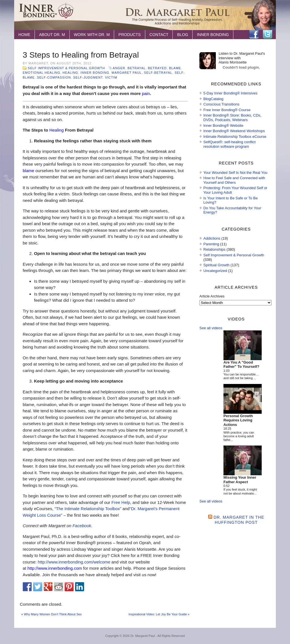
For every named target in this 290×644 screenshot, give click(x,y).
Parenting (211, 244)
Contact (159, 35)
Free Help (121, 502)
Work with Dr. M (92, 35)
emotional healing (41, 73)
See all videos (211, 328)
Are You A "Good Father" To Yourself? (241, 365)
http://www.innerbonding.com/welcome (74, 562)
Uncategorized (215, 271)
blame (175, 68)
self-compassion (54, 77)
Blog (183, 35)
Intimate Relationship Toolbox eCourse (235, 137)
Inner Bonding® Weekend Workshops (234, 131)
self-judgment (88, 77)
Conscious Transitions (221, 104)
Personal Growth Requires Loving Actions (238, 420)
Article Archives (212, 296)
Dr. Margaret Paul (142, 636)
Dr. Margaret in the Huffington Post (239, 520)
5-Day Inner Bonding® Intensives (230, 93)
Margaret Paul (127, 73)
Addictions (212, 238)
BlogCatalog (213, 99)
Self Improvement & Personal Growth (66, 68)
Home (24, 35)
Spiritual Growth (216, 265)
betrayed (157, 68)
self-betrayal (158, 73)
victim (111, 77)
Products (130, 35)
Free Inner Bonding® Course (227, 110)
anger (119, 68)
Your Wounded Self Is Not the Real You (235, 173)
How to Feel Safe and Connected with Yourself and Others (234, 180)
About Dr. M (52, 35)
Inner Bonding (213, 35)
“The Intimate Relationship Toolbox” (88, 509)
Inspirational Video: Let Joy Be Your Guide (158, 614)
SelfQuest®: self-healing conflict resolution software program (229, 144)
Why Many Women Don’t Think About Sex (53, 614)
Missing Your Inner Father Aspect (240, 480)
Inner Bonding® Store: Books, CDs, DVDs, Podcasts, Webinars (232, 118)
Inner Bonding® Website (223, 125)
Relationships (214, 249)
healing (70, 73)
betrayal (137, 68)
